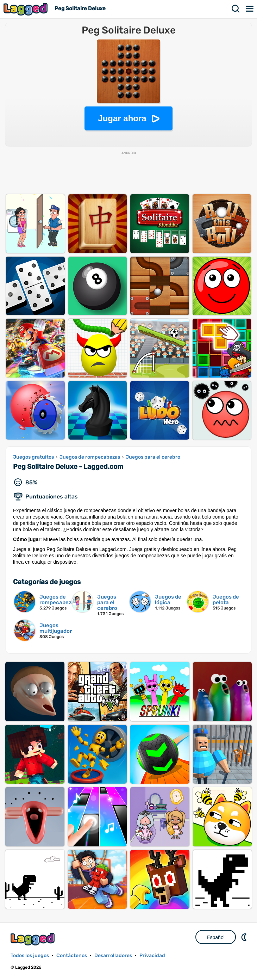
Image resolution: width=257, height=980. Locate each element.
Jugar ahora (122, 118)
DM (245, 937)
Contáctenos (72, 955)
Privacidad (152, 955)
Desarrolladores (113, 955)
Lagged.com (33, 939)
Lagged (26, 9)
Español (216, 937)
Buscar (236, 9)
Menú (250, 9)
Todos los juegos (30, 955)
